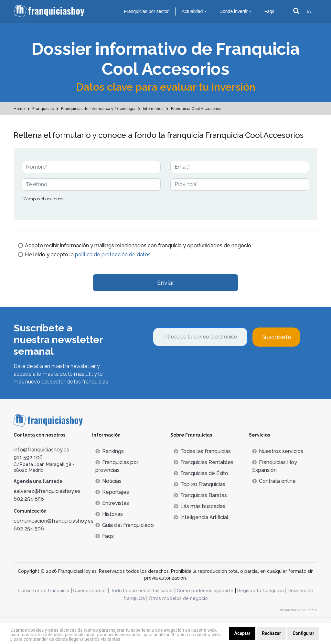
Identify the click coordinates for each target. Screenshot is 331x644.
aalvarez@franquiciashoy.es (47, 491)
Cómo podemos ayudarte (205, 591)
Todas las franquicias (202, 451)
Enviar (166, 283)
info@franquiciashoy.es (41, 450)
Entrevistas (112, 503)
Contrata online (274, 481)
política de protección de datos (113, 255)
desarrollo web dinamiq (299, 610)
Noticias (108, 481)
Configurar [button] (303, 633)
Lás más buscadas (199, 506)
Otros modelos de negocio (178, 598)
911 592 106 (28, 457)
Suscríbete (276, 337)
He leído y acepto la (88, 255)
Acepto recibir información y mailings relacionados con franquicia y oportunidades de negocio (138, 245)
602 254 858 (29, 499)
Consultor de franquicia (44, 591)
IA (309, 11)
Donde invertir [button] (234, 11)
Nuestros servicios (278, 451)
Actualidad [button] (192, 11)
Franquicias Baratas (200, 495)
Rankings (110, 451)
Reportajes (112, 492)
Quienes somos (90, 591)
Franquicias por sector (146, 11)
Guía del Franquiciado (125, 525)
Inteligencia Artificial (201, 517)
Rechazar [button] (271, 633)
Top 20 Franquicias (199, 484)
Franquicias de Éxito (201, 473)
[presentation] (202, 364)
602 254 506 (29, 529)
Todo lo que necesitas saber (142, 591)
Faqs (269, 11)
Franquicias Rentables (203, 462)
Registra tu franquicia (261, 591)
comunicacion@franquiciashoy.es (53, 521)
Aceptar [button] (242, 633)
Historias (109, 514)
